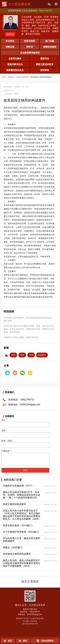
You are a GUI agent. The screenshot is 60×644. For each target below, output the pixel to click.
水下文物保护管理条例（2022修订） (22, 532)
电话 (25, 433)
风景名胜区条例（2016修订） (18, 525)
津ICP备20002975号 (30, 624)
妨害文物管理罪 (23, 77)
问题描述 (25, 458)
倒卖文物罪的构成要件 (15, 504)
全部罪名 (11, 77)
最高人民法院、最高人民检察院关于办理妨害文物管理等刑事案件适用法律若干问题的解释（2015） (22, 563)
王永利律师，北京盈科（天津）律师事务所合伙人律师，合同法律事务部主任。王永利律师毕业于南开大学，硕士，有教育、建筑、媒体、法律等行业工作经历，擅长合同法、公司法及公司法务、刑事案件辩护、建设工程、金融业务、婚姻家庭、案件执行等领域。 (40, 25)
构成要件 (42, 355)
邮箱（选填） (25, 443)
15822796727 (34, 612)
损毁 (13, 355)
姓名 (25, 422)
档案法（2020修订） (14, 547)
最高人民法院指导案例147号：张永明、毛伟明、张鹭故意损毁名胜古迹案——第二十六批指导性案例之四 (22, 495)
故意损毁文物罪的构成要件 (17, 554)
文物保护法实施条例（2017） (18, 486)
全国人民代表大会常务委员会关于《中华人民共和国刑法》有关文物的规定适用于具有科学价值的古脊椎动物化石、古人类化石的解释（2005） (22, 515)
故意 (22, 355)
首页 (4, 77)
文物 (31, 355)
